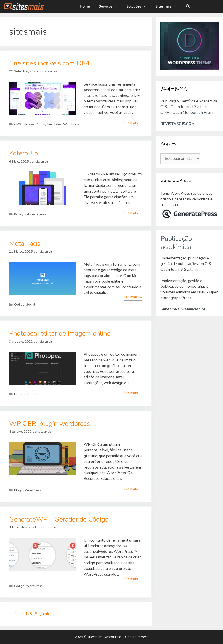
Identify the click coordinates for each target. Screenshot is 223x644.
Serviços (110, 6)
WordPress (71, 124)
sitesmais (95, 637)
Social (31, 304)
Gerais (42, 214)
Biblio (18, 214)
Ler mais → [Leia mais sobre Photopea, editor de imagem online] (133, 393)
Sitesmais (168, 6)
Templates (54, 124)
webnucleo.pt (193, 309)
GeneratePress (137, 637)
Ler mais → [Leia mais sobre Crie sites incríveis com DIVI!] (133, 123)
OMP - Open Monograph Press (187, 113)
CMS (18, 124)
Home (85, 6)
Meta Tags (25, 244)
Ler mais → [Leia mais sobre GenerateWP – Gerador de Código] (133, 579)
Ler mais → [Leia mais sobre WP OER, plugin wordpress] (133, 489)
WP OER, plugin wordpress (49, 424)
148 (29, 614)
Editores (28, 124)
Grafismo (34, 394)
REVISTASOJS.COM (177, 124)
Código (19, 304)
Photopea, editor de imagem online (60, 333)
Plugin (41, 124)
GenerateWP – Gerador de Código (59, 519)
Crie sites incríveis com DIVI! (50, 63)
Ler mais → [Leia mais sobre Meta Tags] (133, 297)
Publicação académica (176, 243)
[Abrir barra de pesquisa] (188, 6)
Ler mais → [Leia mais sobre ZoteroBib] (133, 213)
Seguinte (45, 614)
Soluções (139, 6)
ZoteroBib (23, 153)
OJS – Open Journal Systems (184, 107)
